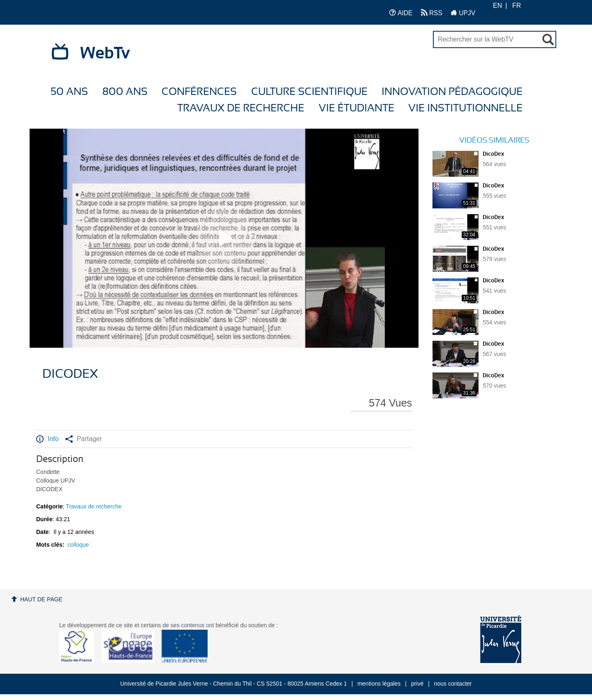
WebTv (105, 53)
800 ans (125, 92)
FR (517, 6)
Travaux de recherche (241, 108)
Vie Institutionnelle (465, 108)
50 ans (69, 92)
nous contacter (453, 684)
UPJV (463, 13)
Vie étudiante (356, 108)
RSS (432, 13)
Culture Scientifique (309, 92)
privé (417, 684)
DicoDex (493, 154)
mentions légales (379, 684)
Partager (84, 439)
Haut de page (41, 599)
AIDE (401, 13)
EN (497, 6)
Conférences (199, 92)
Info (47, 439)
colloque (78, 545)
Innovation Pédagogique (452, 92)
